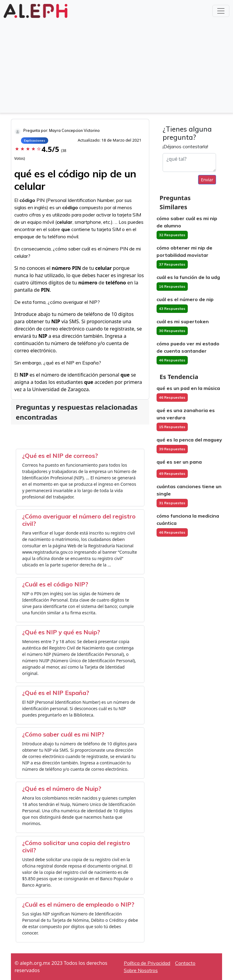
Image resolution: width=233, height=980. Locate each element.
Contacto (185, 963)
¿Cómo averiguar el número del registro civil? (79, 520)
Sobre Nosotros (141, 970)
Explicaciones (35, 141)
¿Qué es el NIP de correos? (60, 456)
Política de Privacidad (147, 963)
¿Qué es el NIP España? (56, 693)
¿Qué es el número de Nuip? (62, 789)
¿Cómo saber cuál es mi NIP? (63, 734)
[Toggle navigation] (221, 11)
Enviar (207, 180)
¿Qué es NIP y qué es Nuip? (61, 632)
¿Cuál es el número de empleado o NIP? (78, 904)
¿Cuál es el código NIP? (55, 584)
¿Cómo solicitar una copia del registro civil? (76, 846)
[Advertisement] (116, 65)
